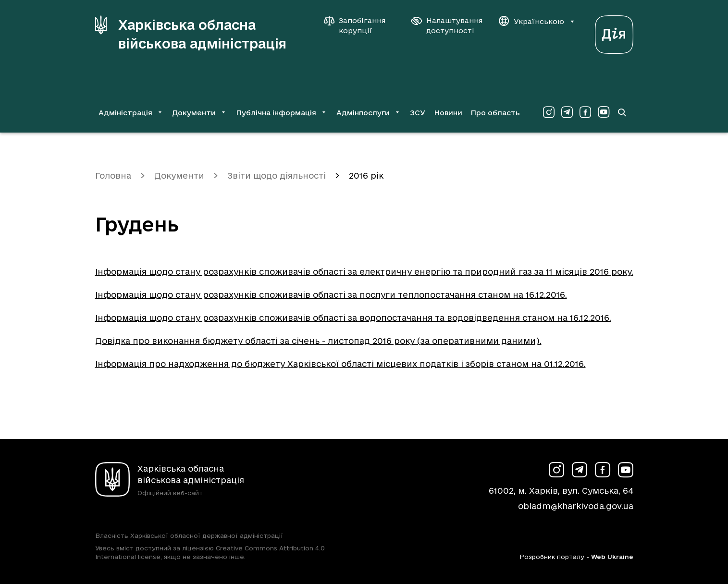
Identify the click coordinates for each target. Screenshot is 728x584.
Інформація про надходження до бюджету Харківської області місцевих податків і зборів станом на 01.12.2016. (340, 364)
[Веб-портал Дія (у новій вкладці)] (614, 32)
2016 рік (366, 176)
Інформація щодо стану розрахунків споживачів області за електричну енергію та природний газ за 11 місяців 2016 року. (364, 272)
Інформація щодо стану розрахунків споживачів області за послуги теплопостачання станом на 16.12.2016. (331, 295)
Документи (179, 176)
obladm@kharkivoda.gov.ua (576, 506)
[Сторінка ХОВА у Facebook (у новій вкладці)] (585, 112)
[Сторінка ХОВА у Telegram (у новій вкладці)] (567, 112)
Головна (113, 176)
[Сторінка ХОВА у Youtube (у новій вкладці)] (604, 112)
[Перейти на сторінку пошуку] (622, 112)
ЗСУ (418, 113)
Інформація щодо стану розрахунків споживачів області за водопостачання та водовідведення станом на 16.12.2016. (353, 318)
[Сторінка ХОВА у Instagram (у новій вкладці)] (549, 112)
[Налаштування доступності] (447, 25)
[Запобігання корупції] (359, 25)
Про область (495, 113)
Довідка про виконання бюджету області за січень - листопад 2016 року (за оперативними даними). (318, 341)
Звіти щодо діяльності (277, 176)
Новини (448, 113)
